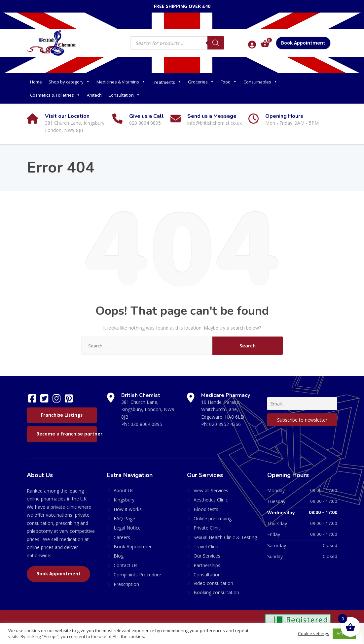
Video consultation (213, 583)
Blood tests (206, 509)
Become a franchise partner (67, 434)
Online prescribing (213, 518)
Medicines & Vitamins (121, 82)
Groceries (201, 82)
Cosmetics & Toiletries (55, 95)
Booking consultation (216, 592)
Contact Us (126, 565)
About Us (124, 490)
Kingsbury (124, 500)
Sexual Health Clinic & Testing (225, 537)
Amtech (94, 95)
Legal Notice (127, 528)
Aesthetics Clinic (211, 500)
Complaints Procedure (137, 575)
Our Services (207, 556)
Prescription (126, 584)
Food (229, 82)
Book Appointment (303, 43)
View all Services (211, 490)
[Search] (216, 43)
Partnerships (207, 565)
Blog (119, 556)
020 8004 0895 (146, 424)
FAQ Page (124, 518)
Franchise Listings (62, 415)
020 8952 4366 (225, 424)
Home (36, 82)
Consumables (260, 82)
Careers (122, 537)
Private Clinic (207, 528)
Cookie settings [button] (314, 633)
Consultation (124, 95)
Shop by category (69, 82)
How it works (128, 509)
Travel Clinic (206, 547)
